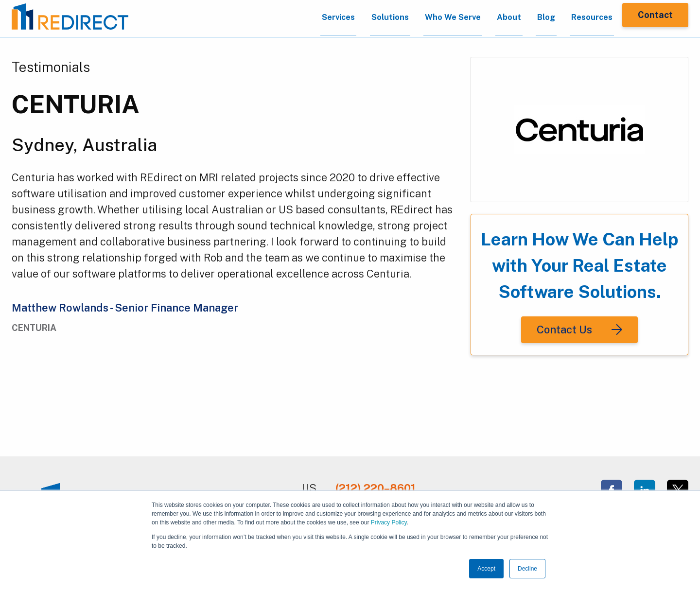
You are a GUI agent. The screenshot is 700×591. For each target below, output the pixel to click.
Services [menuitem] (300, 19)
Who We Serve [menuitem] (426, 19)
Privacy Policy (389, 522)
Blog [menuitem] (530, 19)
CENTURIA (76, 104)
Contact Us (564, 330)
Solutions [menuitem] (357, 19)
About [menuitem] (488, 19)
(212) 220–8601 (376, 488)
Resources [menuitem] (581, 19)
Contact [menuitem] (655, 18)
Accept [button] (486, 569)
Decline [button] (527, 569)
